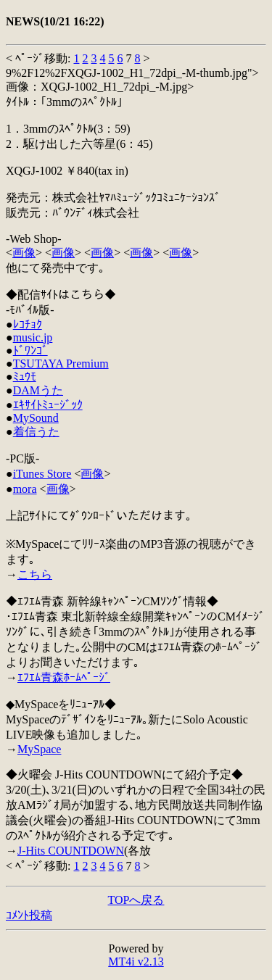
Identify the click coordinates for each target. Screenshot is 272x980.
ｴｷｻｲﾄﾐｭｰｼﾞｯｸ (48, 405)
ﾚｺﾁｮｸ (28, 324)
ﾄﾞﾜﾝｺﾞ (30, 350)
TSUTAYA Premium (61, 364)
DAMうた (38, 390)
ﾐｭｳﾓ (25, 377)
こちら (35, 574)
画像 (24, 253)
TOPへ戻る (136, 900)
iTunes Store (42, 474)
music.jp (33, 337)
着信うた (36, 432)
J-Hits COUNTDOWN (71, 851)
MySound (36, 418)
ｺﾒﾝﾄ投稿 (29, 915)
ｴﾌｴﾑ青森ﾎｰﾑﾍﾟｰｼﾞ (64, 677)
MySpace (39, 749)
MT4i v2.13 (136, 962)
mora (25, 489)
